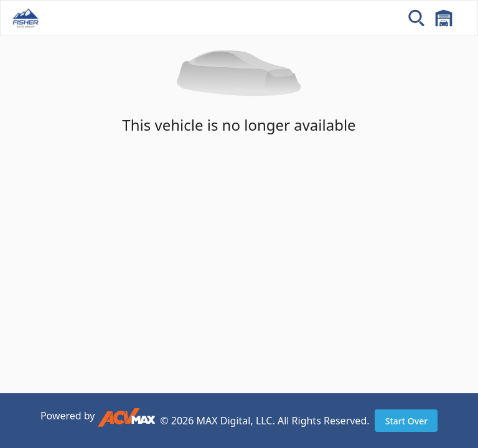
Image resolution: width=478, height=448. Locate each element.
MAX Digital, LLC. (236, 421)
